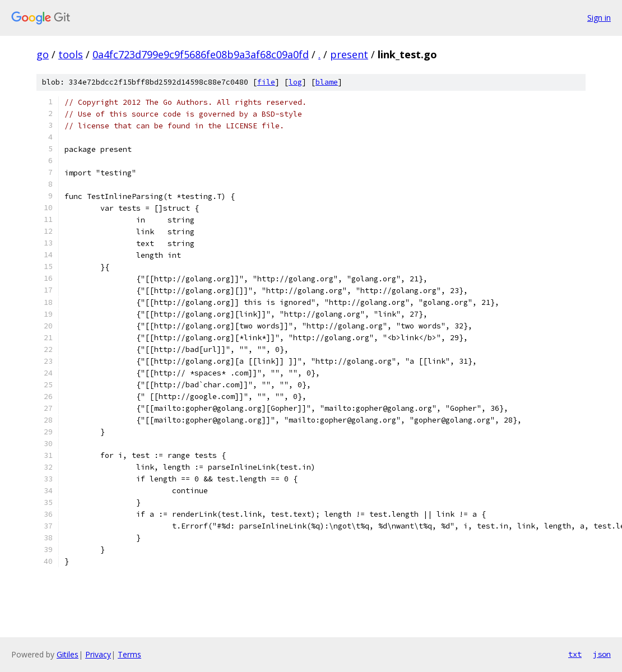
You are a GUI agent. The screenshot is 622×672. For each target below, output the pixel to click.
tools (71, 54)
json (602, 654)
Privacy (98, 654)
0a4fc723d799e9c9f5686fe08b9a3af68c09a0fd (201, 54)
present (349, 54)
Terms (129, 654)
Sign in (599, 18)
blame (327, 82)
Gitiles (68, 654)
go (43, 54)
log (295, 82)
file (266, 82)
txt (575, 654)
